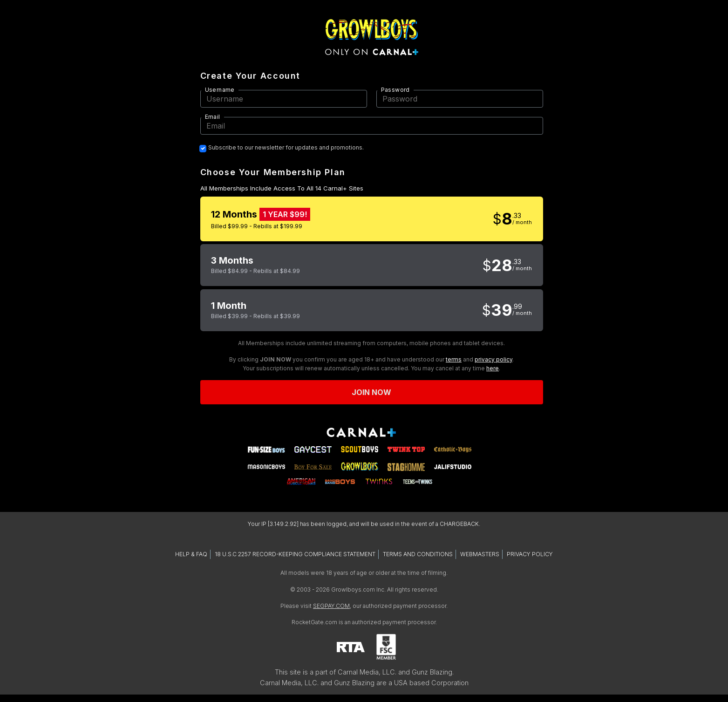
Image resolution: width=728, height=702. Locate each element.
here (493, 368)
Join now (372, 392)
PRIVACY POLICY (530, 554)
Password (395, 90)
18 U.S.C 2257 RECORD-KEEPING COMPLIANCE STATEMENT (295, 554)
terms (454, 359)
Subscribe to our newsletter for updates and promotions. (286, 148)
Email (213, 117)
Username (220, 90)
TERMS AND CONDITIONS (418, 554)
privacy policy (493, 359)
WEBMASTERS (480, 554)
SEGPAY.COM (331, 606)
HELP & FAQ (191, 554)
